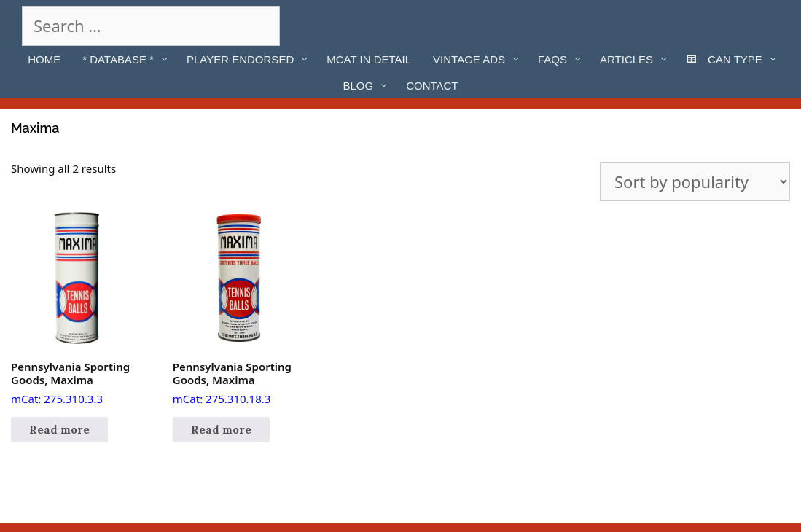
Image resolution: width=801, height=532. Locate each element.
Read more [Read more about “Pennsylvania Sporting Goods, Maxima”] (59, 430)
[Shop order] (695, 181)
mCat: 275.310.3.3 (77, 309)
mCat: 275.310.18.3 (239, 309)
